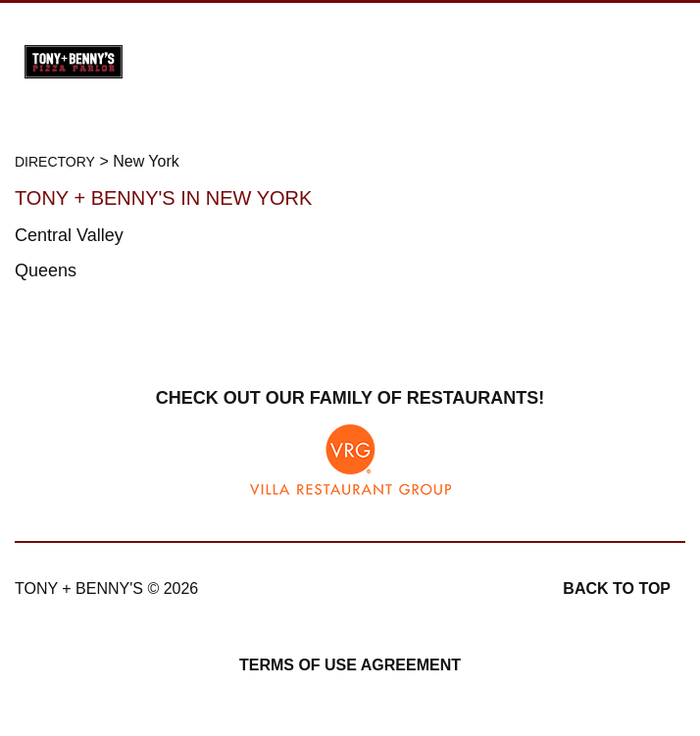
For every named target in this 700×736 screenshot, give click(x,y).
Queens (46, 270)
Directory (55, 162)
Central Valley (69, 235)
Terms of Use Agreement (350, 665)
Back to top (617, 589)
